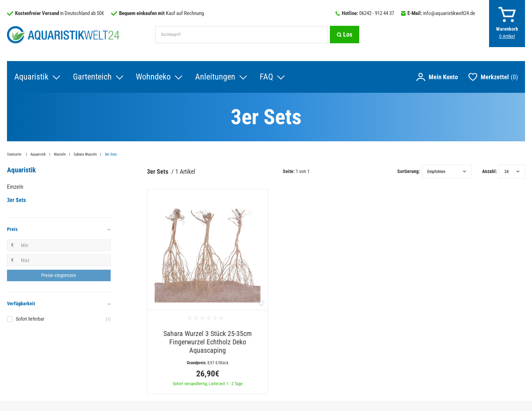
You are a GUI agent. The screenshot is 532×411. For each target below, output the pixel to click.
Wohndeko (153, 77)
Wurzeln (60, 155)
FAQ (266, 77)
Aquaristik (31, 77)
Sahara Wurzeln (85, 155)
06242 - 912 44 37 (377, 13)
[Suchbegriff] (242, 35)
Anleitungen (215, 77)
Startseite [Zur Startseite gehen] (15, 155)
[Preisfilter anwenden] (59, 276)
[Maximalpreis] (64, 261)
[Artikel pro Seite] (512, 172)
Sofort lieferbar (63, 320)
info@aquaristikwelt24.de (449, 13)
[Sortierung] (447, 172)
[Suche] (345, 35)
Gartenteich (92, 77)
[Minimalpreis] (64, 246)
